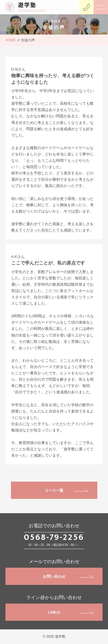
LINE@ (71, 612)
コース (50, 490)
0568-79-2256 (54, 537)
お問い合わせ (68, 576)
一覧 (60, 490)
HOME (11, 40)
